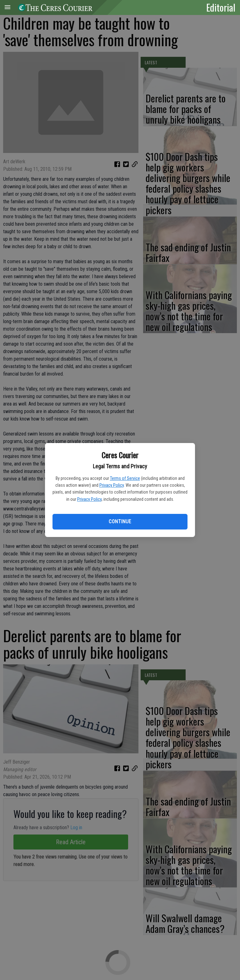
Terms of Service (125, 478)
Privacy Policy (112, 485)
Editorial (221, 7)
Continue (120, 522)
